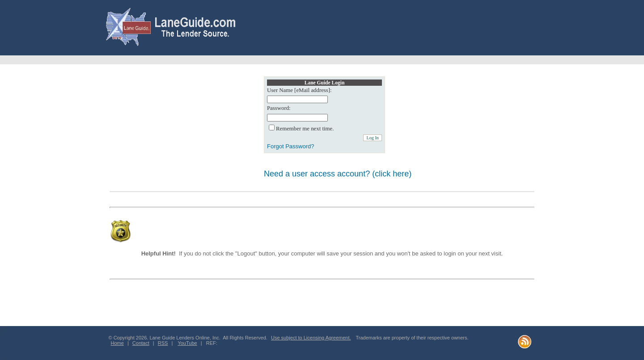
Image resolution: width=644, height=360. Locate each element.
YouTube (187, 343)
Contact (141, 343)
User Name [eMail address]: (299, 90)
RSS (163, 343)
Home (117, 343)
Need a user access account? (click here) (338, 174)
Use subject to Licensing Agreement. (311, 338)
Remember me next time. (305, 129)
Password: (279, 108)
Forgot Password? (291, 146)
